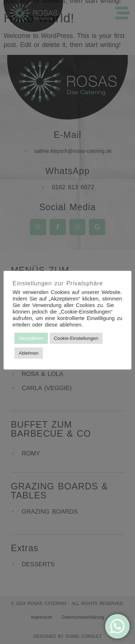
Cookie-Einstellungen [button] (76, 338)
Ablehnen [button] (29, 353)
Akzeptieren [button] (31, 338)
